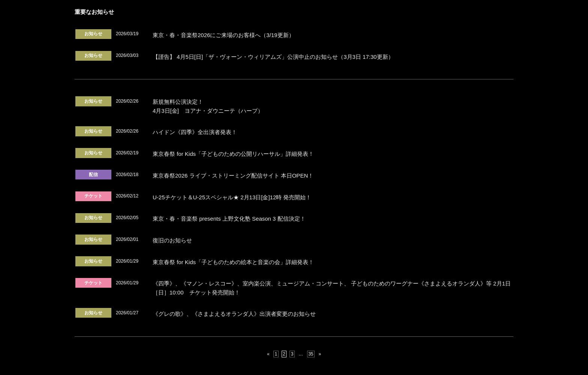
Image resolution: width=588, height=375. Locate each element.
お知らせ (93, 34)
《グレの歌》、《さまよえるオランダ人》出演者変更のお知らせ (234, 314)
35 (311, 354)
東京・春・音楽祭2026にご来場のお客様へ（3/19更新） (223, 35)
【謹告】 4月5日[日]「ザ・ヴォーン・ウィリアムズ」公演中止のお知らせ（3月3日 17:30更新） (273, 57)
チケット (93, 196)
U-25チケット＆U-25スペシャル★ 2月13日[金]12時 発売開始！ (232, 197)
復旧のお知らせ (172, 240)
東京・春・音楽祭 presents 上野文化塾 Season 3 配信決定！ (229, 219)
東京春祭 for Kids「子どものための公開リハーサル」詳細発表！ (233, 154)
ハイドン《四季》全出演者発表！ (195, 132)
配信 (93, 175)
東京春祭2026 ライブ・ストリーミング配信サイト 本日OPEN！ (233, 176)
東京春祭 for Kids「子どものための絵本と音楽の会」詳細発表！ (233, 262)
